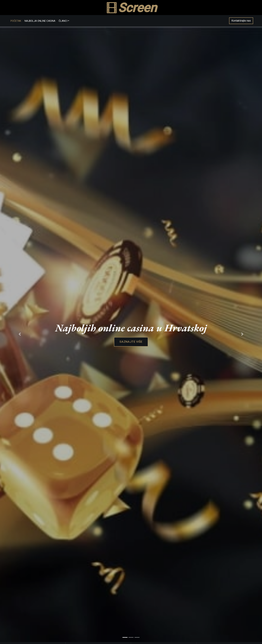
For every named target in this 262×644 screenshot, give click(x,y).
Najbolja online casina (44, 22)
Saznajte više (131, 345)
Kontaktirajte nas (237, 22)
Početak (20, 22)
